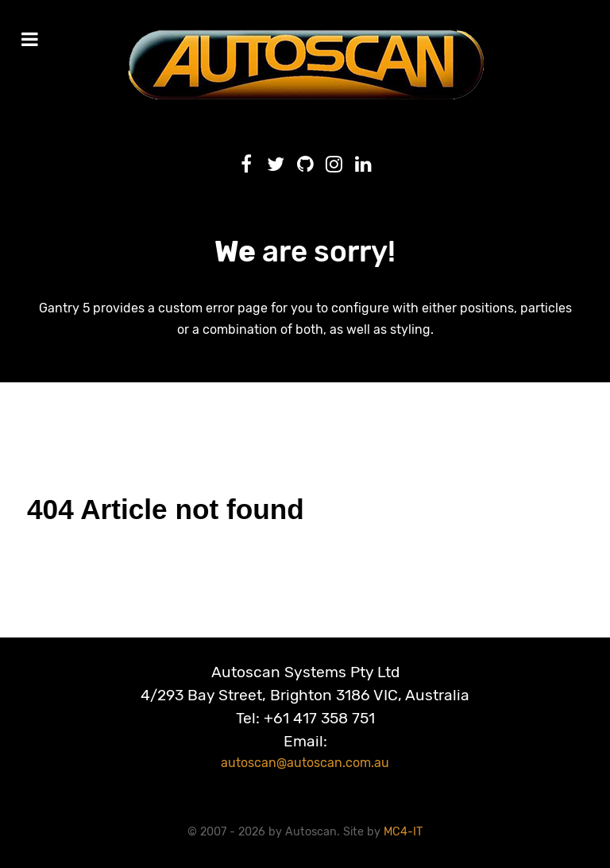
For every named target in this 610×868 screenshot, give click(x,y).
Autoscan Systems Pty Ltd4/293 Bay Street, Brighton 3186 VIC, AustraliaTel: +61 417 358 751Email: (305, 706)
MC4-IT (403, 832)
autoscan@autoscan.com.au (305, 763)
